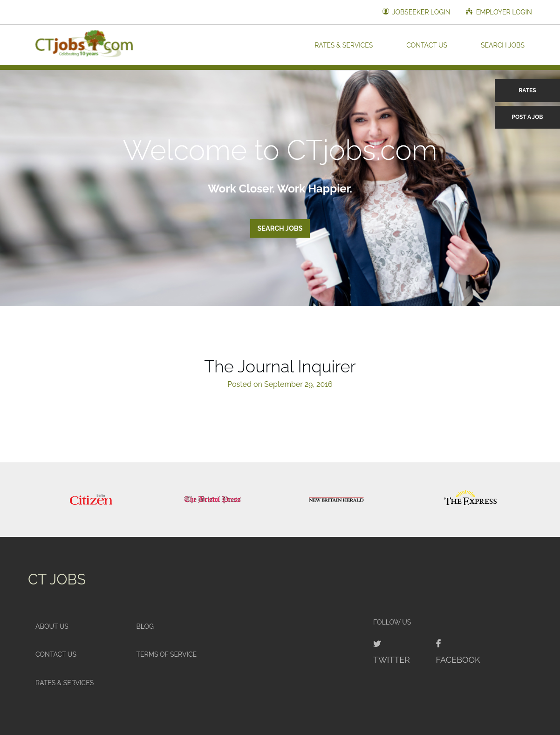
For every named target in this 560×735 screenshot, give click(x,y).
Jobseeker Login (417, 12)
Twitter (392, 660)
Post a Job (528, 117)
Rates (527, 90)
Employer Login (499, 12)
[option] (91, 500)
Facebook (458, 660)
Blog (145, 626)
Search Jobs (503, 45)
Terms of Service (166, 654)
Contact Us (427, 45)
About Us (52, 626)
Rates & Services (344, 45)
